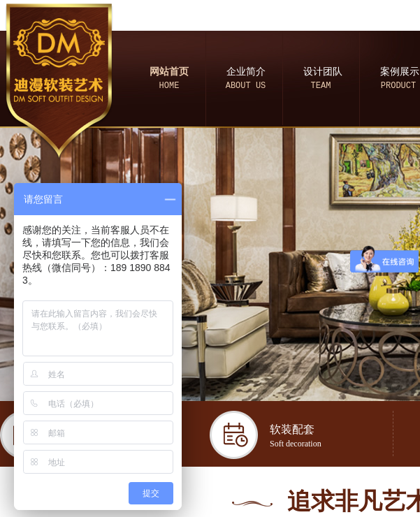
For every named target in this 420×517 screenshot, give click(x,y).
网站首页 (169, 72)
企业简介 (246, 72)
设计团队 (323, 72)
